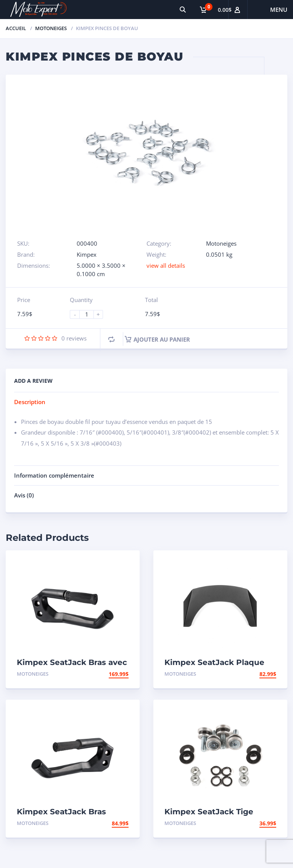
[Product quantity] (90, 314)
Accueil (16, 28)
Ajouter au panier (157, 339)
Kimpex (87, 254)
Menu (279, 10)
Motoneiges (51, 28)
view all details (166, 265)
